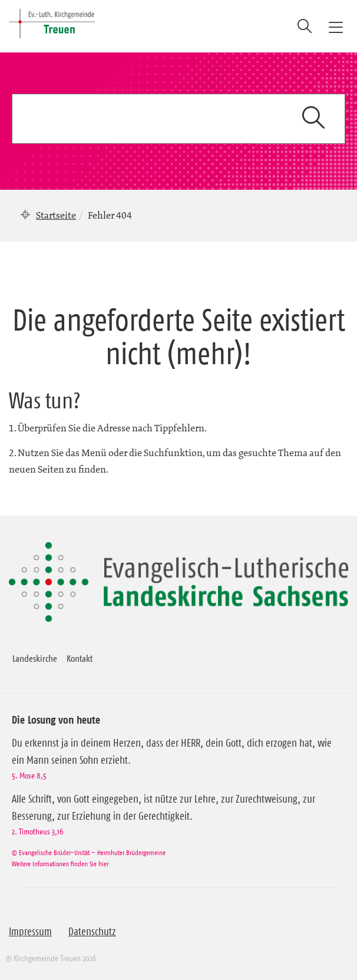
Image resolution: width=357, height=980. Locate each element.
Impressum (30, 932)
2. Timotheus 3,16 (37, 831)
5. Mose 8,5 (29, 776)
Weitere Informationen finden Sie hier (60, 864)
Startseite (56, 215)
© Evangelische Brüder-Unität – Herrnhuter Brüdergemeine (89, 852)
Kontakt (80, 658)
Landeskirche (35, 658)
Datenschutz (92, 932)
